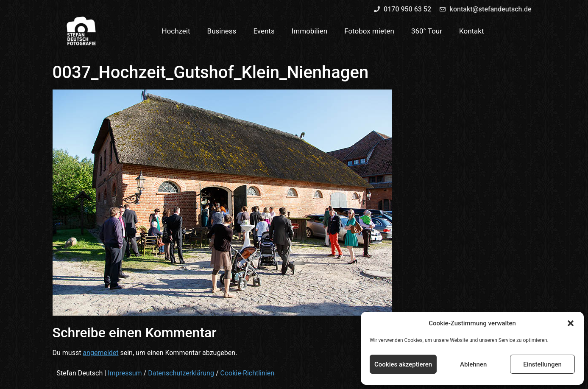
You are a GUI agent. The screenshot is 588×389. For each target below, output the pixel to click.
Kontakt (472, 31)
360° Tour (427, 31)
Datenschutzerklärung (181, 373)
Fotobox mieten (369, 31)
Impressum (125, 373)
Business (222, 31)
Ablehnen (473, 364)
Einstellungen (542, 364)
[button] (571, 323)
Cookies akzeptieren (403, 364)
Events (264, 31)
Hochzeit (176, 31)
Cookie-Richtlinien (247, 373)
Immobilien (310, 31)
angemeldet (100, 353)
